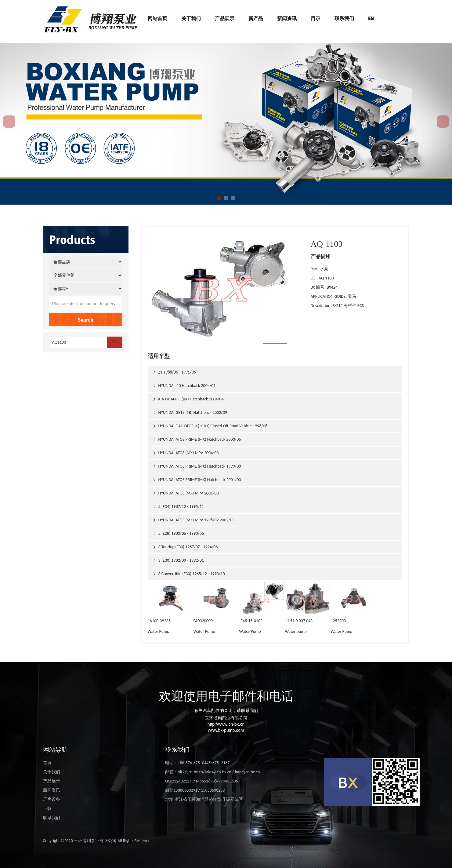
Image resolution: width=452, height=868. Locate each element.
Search (86, 319)
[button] (219, 198)
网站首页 (157, 18)
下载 (47, 809)
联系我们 (344, 18)
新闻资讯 (287, 18)
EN (371, 18)
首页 (47, 763)
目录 (316, 18)
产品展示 (225, 18)
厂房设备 (52, 799)
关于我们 (191, 18)
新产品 (256, 18)
